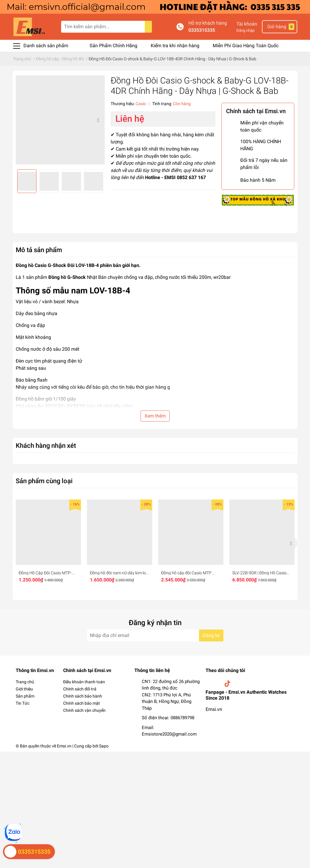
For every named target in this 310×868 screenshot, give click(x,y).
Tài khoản (247, 24)
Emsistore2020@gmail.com (169, 734)
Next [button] (98, 120)
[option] (60, 120)
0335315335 (202, 30)
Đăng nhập (245, 30)
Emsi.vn (214, 709)
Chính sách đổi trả (80, 689)
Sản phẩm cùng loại (44, 481)
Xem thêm (155, 416)
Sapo (104, 746)
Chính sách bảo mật (82, 703)
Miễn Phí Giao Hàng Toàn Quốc (246, 46)
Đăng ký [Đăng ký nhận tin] (211, 635)
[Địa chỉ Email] (155, 635)
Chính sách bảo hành (83, 696)
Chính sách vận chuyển (84, 710)
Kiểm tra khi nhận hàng (175, 46)
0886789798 (182, 718)
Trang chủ (25, 682)
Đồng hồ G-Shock (67, 277)
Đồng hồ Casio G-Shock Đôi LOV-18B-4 (57, 265)
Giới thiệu (24, 689)
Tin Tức (23, 703)
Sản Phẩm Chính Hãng (113, 46)
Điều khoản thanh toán (84, 682)
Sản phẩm (25, 696)
